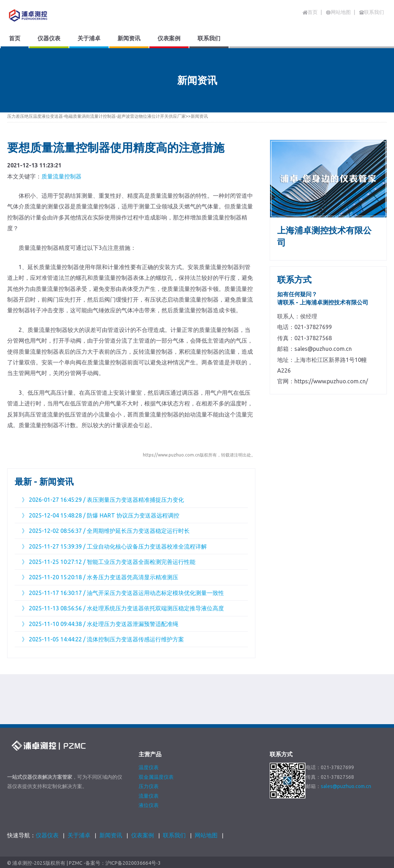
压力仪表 (149, 786)
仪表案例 (143, 835)
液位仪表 (149, 805)
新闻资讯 (199, 116)
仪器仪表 (47, 835)
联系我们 (174, 835)
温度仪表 (149, 767)
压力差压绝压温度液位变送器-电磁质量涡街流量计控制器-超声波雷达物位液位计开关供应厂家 (96, 116)
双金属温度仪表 (156, 777)
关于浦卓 (79, 835)
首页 (310, 12)
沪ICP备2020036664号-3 (133, 863)
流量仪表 (149, 796)
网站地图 (206, 835)
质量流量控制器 (61, 176)
